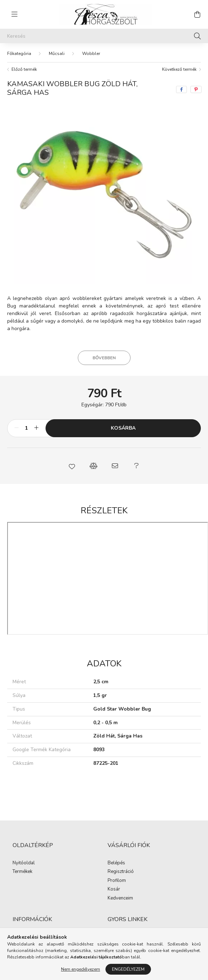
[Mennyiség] (26, 421)
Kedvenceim (120, 891)
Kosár (114, 882)
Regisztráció (121, 865)
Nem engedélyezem (81, 969)
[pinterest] (196, 82)
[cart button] (197, 14)
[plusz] (36, 421)
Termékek (22, 865)
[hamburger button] (14, 14)
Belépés (116, 856)
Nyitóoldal (24, 856)
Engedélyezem (128, 969)
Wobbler (91, 46)
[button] (72, 459)
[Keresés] (104, 36)
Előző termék (24, 62)
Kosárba (123, 421)
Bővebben (104, 351)
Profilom (117, 874)
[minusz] (16, 421)
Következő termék (179, 62)
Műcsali (57, 46)
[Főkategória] (19, 46)
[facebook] (181, 82)
